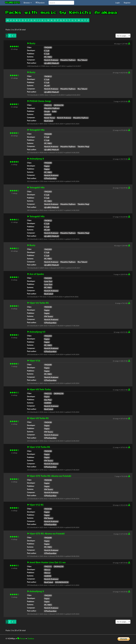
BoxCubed (49, 121)
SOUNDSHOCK (62, 582)
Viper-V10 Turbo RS (40, 447)
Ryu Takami (82, 60)
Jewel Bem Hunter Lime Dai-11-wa (47, 562)
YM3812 (48, 76)
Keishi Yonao (50, 118)
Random (40, 3)
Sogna (47, 166)
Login (118, 3)
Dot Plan (48, 400)
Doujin (47, 111)
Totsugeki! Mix (37, 130)
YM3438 (48, 307)
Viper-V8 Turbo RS (39, 418)
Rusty (32, 43)
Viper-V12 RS (37, 505)
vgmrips (13, 3)
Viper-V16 (35, 361)
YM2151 (48, 105)
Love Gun (48, 281)
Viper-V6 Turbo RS (39, 303)
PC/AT (47, 86)
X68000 (48, 114)
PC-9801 (48, 57)
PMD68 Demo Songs (40, 101)
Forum (21, 638)
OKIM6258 (59, 105)
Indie (54, 111)
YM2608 (48, 47)
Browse (28, 3)
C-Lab (47, 51)
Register (127, 3)
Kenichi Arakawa (51, 60)
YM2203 (48, 192)
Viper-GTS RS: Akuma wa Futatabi (47, 534)
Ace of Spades (37, 274)
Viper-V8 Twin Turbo (40, 389)
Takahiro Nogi (83, 146)
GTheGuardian (50, 178)
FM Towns (49, 316)
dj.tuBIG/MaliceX (52, 63)
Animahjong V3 (37, 332)
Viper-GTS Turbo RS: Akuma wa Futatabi (50, 476)
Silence (47, 570)
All (8, 20)
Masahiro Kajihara (68, 60)
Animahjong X (37, 159)
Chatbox (31, 638)
